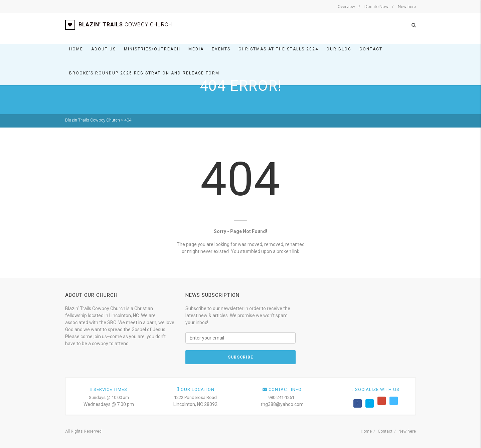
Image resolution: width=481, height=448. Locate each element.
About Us (104, 49)
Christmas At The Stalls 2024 (278, 49)
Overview (346, 7)
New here (407, 7)
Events (221, 49)
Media (196, 49)
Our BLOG (339, 49)
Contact (371, 49)
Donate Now (376, 7)
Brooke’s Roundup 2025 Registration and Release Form (144, 73)
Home (76, 49)
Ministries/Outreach (152, 49)
